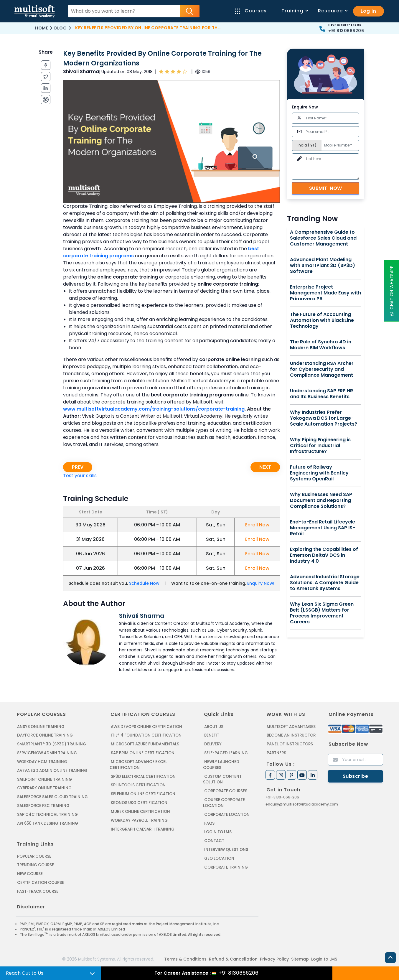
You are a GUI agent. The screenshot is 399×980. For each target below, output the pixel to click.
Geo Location (219, 851)
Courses (251, 11)
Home (42, 28)
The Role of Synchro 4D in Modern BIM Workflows (321, 345)
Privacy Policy (274, 957)
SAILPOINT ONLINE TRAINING (44, 779)
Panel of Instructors (290, 744)
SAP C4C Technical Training (47, 814)
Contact (214, 834)
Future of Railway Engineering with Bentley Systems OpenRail (319, 473)
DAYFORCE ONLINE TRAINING (45, 735)
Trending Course (35, 864)
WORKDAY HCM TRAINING (42, 761)
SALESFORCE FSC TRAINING (43, 805)
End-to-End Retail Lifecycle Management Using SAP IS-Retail (323, 528)
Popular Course (34, 855)
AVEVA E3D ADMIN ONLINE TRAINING (52, 770)
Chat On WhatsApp (392, 291)
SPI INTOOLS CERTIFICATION (138, 784)
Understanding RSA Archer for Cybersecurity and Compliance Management (322, 369)
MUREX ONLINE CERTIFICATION (140, 811)
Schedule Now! (145, 583)
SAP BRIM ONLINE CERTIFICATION (143, 753)
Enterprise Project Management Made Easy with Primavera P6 (325, 293)
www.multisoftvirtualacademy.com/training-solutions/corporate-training (154, 409)
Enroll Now (257, 525)
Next (265, 467)
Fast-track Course (38, 890)
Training (295, 11)
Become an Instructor (291, 735)
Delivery (213, 744)
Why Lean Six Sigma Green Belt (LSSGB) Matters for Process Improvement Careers (322, 613)
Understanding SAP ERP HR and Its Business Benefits (321, 394)
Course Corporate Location (224, 796)
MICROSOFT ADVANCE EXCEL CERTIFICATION (138, 764)
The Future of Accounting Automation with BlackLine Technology (322, 320)
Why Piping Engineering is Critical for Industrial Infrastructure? (320, 446)
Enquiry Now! (261, 583)
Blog (60, 28)
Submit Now (326, 188)
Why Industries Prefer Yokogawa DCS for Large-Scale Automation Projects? (324, 418)
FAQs (209, 816)
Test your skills (80, 476)
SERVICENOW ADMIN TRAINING (47, 753)
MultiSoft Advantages (291, 727)
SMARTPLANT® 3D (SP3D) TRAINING (51, 744)
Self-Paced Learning (226, 753)
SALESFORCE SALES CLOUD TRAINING (52, 796)
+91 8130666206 (346, 31)
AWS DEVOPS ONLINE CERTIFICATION (146, 727)
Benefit (212, 735)
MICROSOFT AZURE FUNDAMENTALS (145, 744)
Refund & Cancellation (233, 957)
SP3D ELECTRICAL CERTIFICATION (143, 776)
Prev (78, 467)
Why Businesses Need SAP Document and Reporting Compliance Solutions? (321, 500)
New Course (30, 873)
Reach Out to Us (25, 973)
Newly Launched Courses (231, 761)
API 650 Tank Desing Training (47, 822)
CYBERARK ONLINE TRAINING (44, 787)
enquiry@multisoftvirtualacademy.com (302, 804)
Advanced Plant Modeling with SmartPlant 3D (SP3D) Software (323, 266)
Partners (276, 753)
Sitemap (300, 957)
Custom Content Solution (222, 773)
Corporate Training (226, 860)
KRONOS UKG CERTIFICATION (139, 802)
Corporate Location (227, 808)
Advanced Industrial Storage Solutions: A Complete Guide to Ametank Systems (325, 583)
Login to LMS (218, 825)
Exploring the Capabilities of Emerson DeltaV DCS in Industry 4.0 (324, 555)
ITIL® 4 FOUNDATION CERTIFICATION (146, 735)
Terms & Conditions (185, 957)
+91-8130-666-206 (282, 797)
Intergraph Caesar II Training (142, 828)
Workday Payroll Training (139, 819)
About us (214, 727)
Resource (333, 11)
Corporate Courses (226, 784)
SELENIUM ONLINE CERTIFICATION (143, 793)
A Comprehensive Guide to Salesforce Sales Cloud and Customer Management (323, 238)
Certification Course (41, 881)
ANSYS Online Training (41, 727)
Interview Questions (226, 843)
